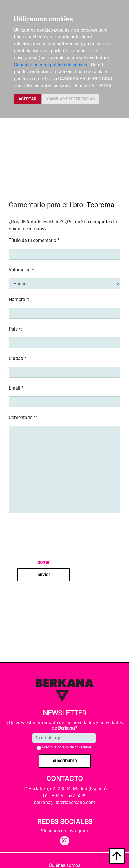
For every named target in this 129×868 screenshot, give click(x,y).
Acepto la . (67, 747)
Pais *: (15, 329)
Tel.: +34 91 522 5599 (64, 795)
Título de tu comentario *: (35, 240)
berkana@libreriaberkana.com (64, 802)
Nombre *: (19, 299)
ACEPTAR (28, 99)
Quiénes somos (64, 865)
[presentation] (53, 536)
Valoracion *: (22, 270)
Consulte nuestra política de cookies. (52, 65)
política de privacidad (74, 747)
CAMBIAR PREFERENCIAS (71, 99)
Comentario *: (23, 418)
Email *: (17, 388)
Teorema (100, 205)
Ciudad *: (18, 358)
